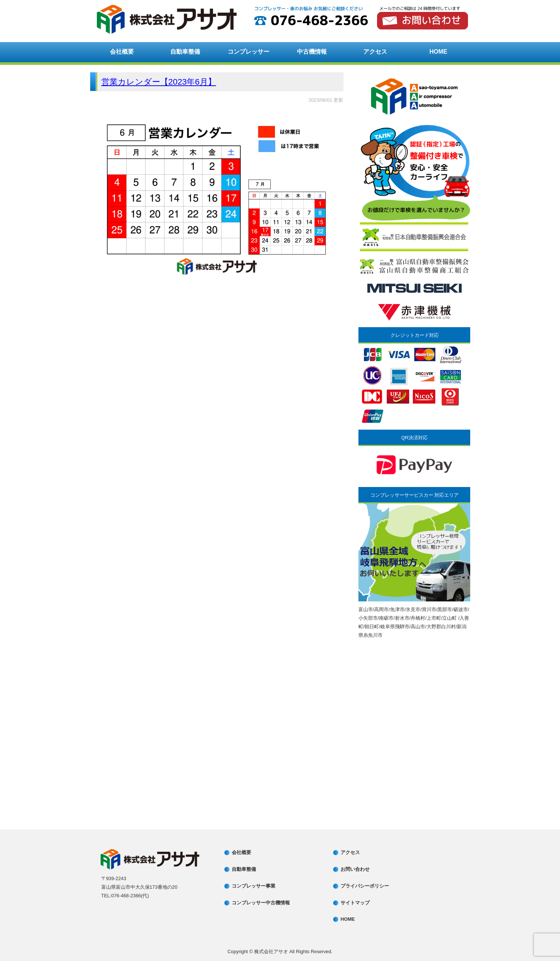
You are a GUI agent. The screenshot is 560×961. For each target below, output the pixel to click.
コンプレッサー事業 (254, 886)
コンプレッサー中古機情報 (261, 903)
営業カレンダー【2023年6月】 (159, 82)
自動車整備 (185, 52)
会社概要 (122, 52)
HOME (439, 52)
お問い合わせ (355, 869)
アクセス (375, 52)
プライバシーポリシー (365, 886)
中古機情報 (312, 52)
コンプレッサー (249, 52)
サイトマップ (355, 903)
